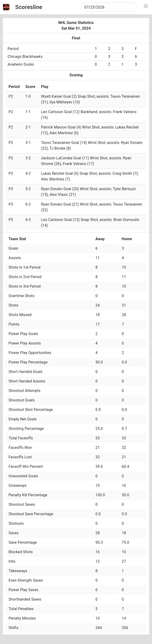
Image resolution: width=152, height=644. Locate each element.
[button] (146, 6)
